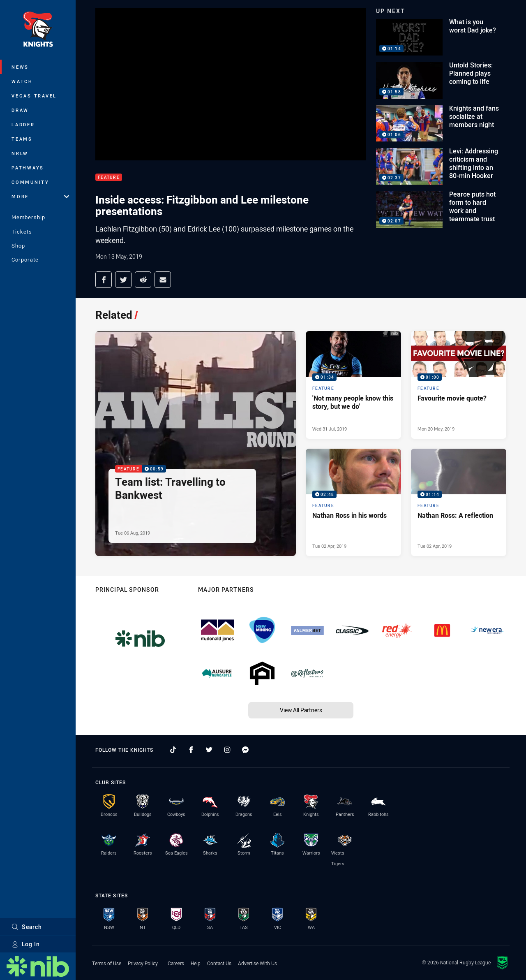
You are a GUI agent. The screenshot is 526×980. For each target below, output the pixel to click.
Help (196, 963)
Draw (20, 110)
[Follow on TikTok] (173, 750)
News (20, 67)
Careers (176, 963)
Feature (109, 177)
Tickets (22, 232)
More (40, 196)
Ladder (23, 124)
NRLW (20, 153)
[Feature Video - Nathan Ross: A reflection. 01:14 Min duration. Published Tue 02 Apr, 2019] (459, 503)
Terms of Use (107, 963)
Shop (18, 246)
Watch (22, 81)
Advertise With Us (257, 963)
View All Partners (301, 710)
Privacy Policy (143, 963)
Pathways (28, 168)
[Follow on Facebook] (191, 750)
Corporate (25, 259)
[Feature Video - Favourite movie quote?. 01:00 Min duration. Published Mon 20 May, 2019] (459, 385)
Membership (28, 217)
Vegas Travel (34, 96)
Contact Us (219, 963)
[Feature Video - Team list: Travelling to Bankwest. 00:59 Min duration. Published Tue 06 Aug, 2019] (196, 444)
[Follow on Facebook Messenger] (245, 750)
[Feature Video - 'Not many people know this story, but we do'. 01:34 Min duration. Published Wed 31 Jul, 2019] (353, 385)
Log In (26, 944)
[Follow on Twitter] (209, 750)
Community (30, 182)
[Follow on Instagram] (227, 750)
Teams (22, 139)
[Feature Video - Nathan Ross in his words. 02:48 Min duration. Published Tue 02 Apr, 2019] (353, 503)
